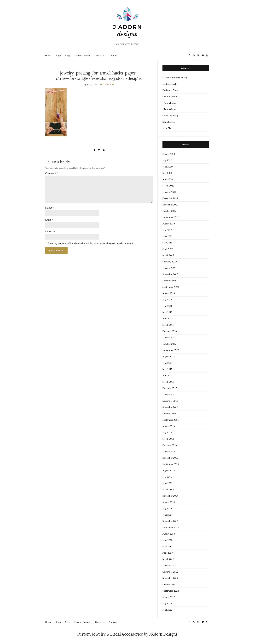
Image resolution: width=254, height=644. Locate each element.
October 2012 (169, 584)
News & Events (169, 122)
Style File (167, 128)
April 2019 (168, 249)
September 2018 (171, 287)
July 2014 (167, 508)
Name (49, 208)
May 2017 (167, 369)
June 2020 (167, 167)
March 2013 (168, 559)
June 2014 (167, 515)
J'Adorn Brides (169, 103)
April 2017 (168, 376)
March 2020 (168, 186)
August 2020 (169, 154)
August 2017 (169, 357)
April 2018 (168, 319)
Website (50, 231)
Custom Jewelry (82, 55)
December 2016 (170, 401)
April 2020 (168, 179)
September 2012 (171, 591)
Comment (52, 173)
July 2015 (167, 477)
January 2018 (169, 338)
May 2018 (167, 312)
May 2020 (167, 173)
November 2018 (170, 274)
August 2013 (169, 534)
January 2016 (169, 452)
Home (48, 55)
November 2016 (170, 407)
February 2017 (170, 388)
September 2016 (171, 420)
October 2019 (169, 211)
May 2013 (167, 546)
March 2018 (168, 325)
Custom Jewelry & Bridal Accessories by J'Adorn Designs (127, 634)
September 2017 (171, 350)
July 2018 (167, 300)
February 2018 (170, 331)
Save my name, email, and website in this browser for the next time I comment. (91, 243)
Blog (67, 55)
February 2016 (170, 445)
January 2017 (169, 395)
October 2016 (169, 414)
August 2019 (169, 224)
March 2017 (168, 382)
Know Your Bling (170, 116)
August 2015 (169, 471)
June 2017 (167, 363)
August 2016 (169, 426)
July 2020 (167, 160)
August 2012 (169, 597)
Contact (113, 55)
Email (49, 220)
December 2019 (170, 198)
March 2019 (168, 255)
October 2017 (169, 344)
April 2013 (168, 553)
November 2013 (170, 521)
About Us (100, 55)
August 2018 (169, 293)
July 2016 (167, 433)
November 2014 (170, 496)
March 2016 (168, 439)
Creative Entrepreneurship (175, 78)
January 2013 (169, 565)
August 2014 (169, 502)
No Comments (107, 84)
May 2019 (167, 243)
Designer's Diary (170, 90)
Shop (58, 55)
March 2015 (168, 489)
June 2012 (167, 610)
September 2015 (171, 464)
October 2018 (169, 281)
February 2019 (170, 262)
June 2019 (167, 236)
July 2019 (167, 230)
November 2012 (170, 578)
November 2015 (170, 458)
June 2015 (167, 483)
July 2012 (167, 603)
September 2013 (171, 527)
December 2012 (170, 572)
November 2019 (170, 205)
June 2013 (167, 540)
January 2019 (169, 268)
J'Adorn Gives (169, 109)
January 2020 (169, 192)
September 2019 (171, 217)
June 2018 (167, 306)
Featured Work (170, 97)
